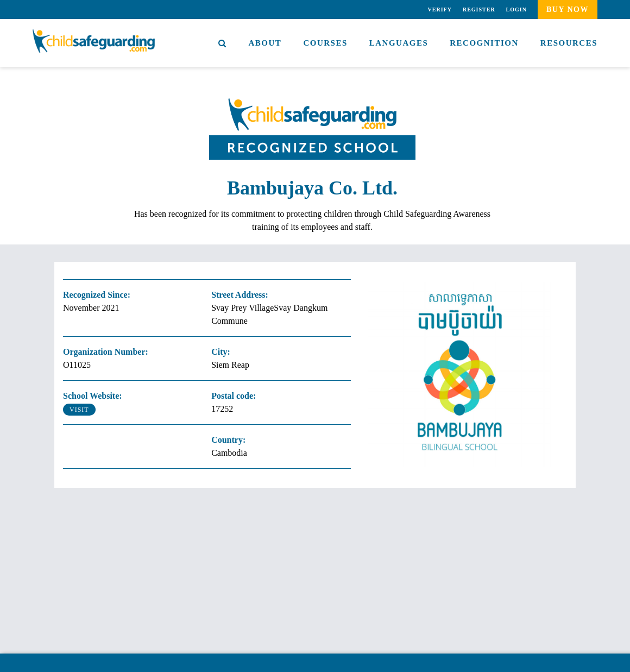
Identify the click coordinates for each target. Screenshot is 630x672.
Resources (569, 43)
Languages (399, 43)
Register (479, 10)
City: (221, 352)
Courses (325, 43)
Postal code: (234, 396)
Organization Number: (106, 352)
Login (516, 10)
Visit (79, 410)
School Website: (93, 396)
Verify (440, 10)
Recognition (484, 43)
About (265, 43)
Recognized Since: (97, 295)
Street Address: (240, 295)
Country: (228, 440)
